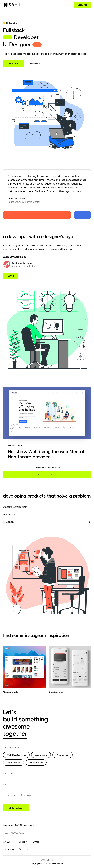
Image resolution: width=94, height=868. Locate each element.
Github (7, 842)
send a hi (83, 5)
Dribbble (23, 849)
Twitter (35, 842)
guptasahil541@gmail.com (18, 825)
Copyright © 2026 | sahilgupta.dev (47, 864)
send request (16, 808)
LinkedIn (23, 842)
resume (11, 276)
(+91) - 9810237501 (13, 833)
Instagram (9, 849)
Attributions (47, 860)
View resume (35, 64)
